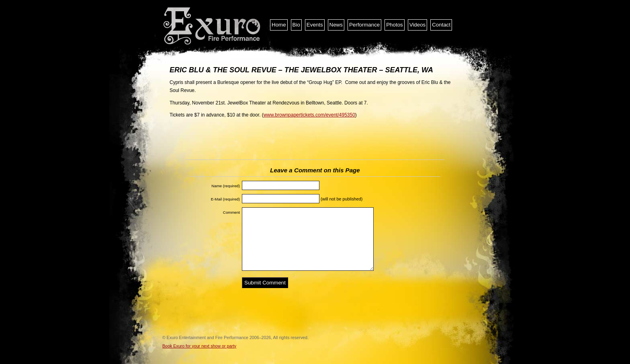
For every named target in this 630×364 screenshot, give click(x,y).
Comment (231, 212)
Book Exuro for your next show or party (199, 346)
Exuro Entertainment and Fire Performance (213, 26)
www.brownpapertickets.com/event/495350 (309, 115)
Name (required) (226, 186)
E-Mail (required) (225, 199)
